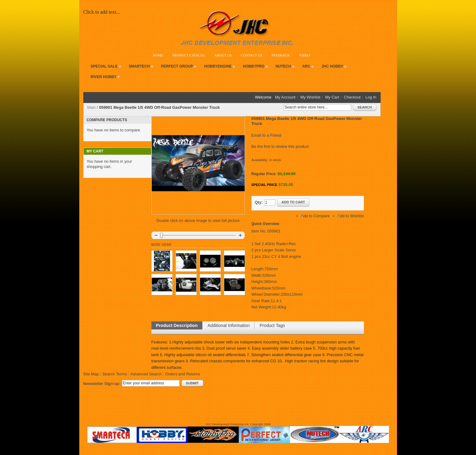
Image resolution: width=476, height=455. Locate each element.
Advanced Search (146, 374)
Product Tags (272, 325)
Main (92, 107)
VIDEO (305, 55)
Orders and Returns (182, 374)
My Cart (332, 97)
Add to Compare (315, 216)
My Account (285, 97)
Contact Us (252, 55)
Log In (371, 97)
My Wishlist (310, 97)
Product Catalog (189, 55)
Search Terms (115, 374)
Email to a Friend (266, 135)
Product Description (177, 325)
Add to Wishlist (351, 216)
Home (158, 55)
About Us (223, 55)
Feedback (281, 55)
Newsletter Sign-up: (102, 384)
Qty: (259, 202)
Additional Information (229, 325)
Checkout (352, 97)
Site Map (91, 374)
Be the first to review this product (280, 146)
